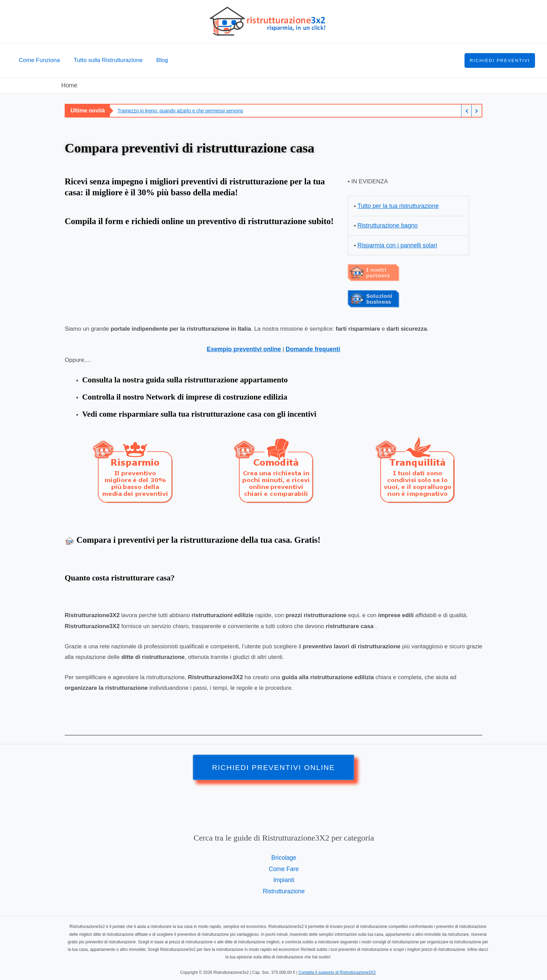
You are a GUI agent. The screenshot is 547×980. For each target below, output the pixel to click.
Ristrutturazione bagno (387, 225)
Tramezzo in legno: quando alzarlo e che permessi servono (180, 110)
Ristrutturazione (284, 888)
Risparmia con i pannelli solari (396, 244)
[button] (500, 60)
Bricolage (284, 856)
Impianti (284, 877)
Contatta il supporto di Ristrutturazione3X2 (337, 969)
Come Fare (284, 867)
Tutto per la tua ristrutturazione (397, 205)
